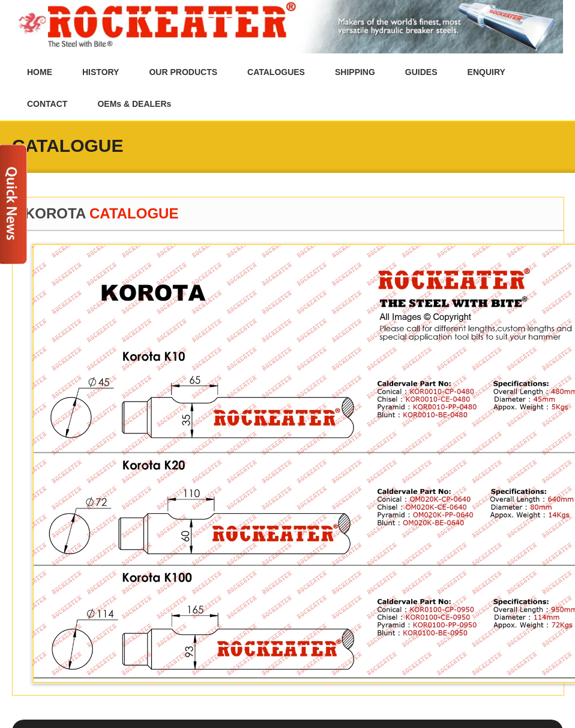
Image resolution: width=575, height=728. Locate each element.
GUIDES (421, 72)
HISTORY (101, 72)
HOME (40, 72)
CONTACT (47, 104)
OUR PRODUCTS (183, 72)
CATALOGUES (276, 72)
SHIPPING (355, 72)
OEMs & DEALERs (134, 104)
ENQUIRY (486, 72)
